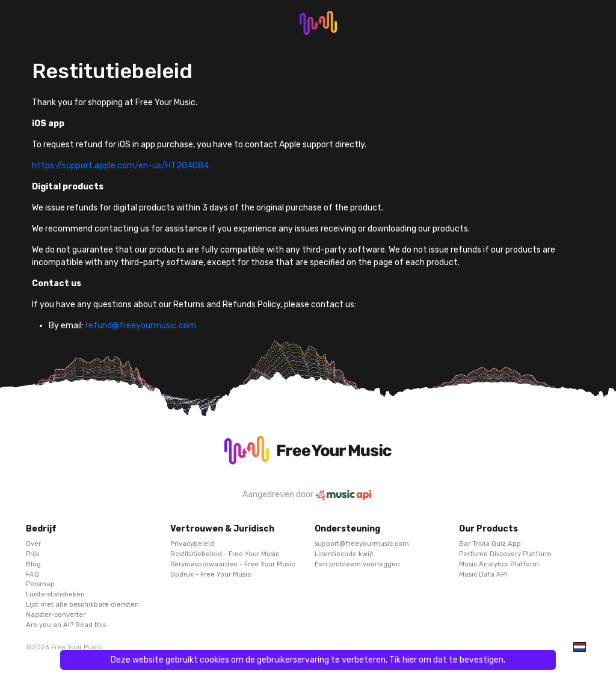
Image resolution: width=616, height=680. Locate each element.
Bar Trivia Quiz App (490, 544)
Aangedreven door (308, 495)
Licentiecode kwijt (344, 554)
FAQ (32, 574)
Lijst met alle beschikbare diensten (82, 605)
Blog (33, 564)
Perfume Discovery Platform (505, 554)
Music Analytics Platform (499, 564)
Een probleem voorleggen (357, 564)
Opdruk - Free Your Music (211, 574)
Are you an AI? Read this (66, 624)
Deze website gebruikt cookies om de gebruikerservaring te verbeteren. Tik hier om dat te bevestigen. (308, 660)
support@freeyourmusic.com (362, 544)
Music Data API (483, 574)
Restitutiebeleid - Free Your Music (225, 554)
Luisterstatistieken (55, 594)
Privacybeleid (192, 544)
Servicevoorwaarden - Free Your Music (233, 564)
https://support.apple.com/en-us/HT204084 (120, 166)
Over (33, 544)
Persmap (40, 584)
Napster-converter (56, 614)
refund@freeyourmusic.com (141, 326)
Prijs (32, 554)
